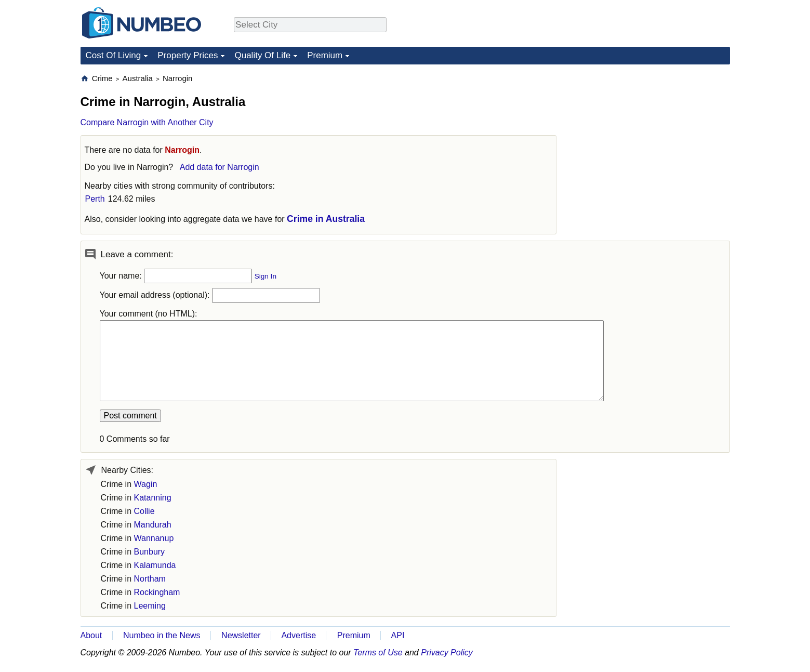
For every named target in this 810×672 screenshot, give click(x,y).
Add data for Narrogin (220, 167)
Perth (95, 199)
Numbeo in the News (162, 635)
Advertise (298, 635)
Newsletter (241, 635)
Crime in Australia (326, 219)
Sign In (265, 276)
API (398, 635)
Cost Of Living (114, 55)
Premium (325, 55)
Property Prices (188, 55)
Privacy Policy (447, 653)
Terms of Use (378, 653)
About (91, 635)
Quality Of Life (262, 55)
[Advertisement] (652, 138)
